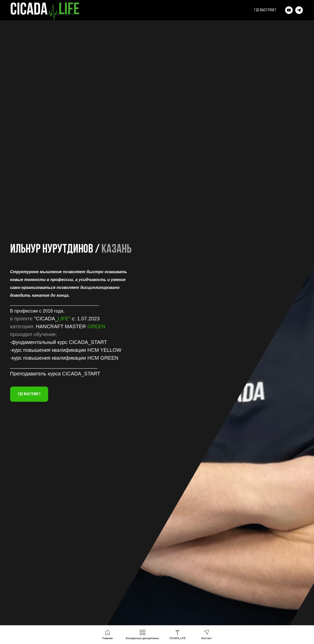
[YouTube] (289, 10)
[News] (299, 10)
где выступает (265, 10)
